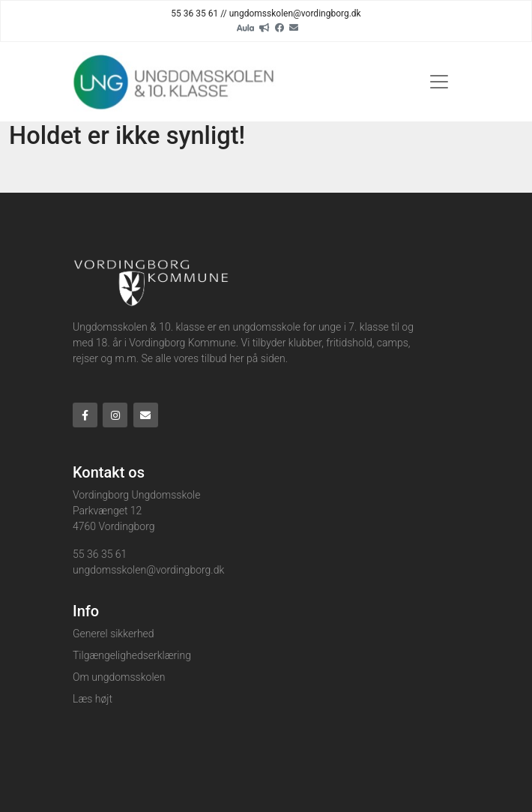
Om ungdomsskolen (119, 677)
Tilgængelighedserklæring (132, 655)
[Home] (175, 82)
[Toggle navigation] (439, 82)
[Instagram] (115, 415)
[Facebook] (279, 27)
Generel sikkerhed (114, 634)
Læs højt (93, 699)
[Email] (294, 27)
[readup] (265, 27)
